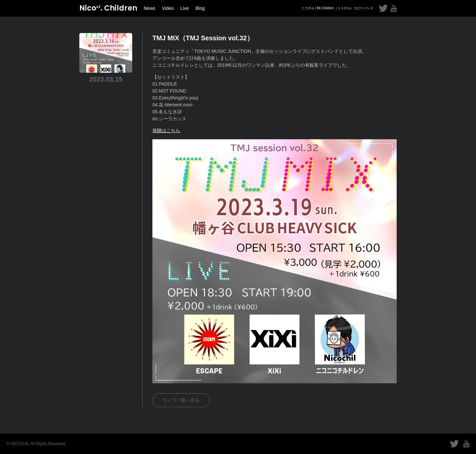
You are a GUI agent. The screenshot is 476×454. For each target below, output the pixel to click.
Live (185, 8)
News (150, 8)
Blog (200, 8)
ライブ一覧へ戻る (181, 400)
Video (168, 8)
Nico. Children (108, 8)
